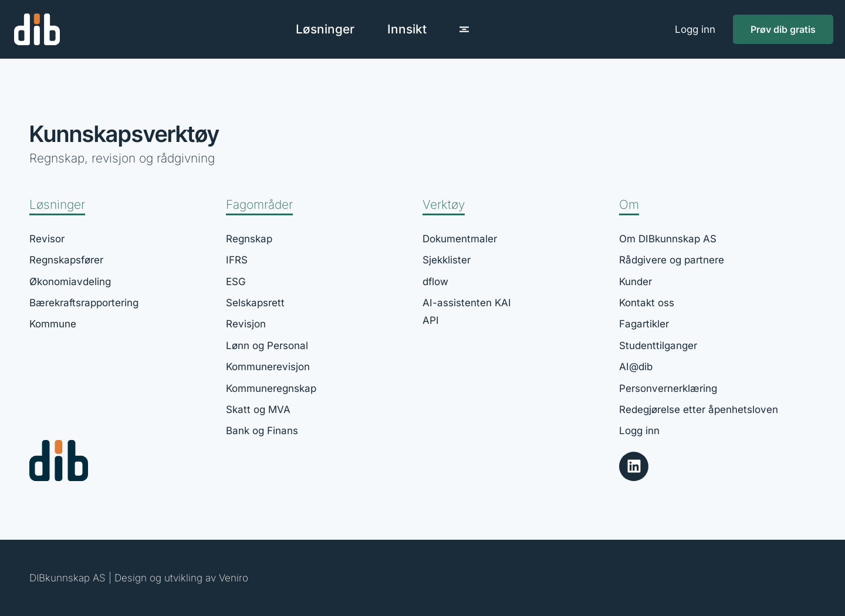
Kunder (636, 282)
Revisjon (246, 324)
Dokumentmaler (460, 239)
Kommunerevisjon (268, 367)
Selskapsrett (255, 303)
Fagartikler (644, 324)
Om (629, 204)
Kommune (53, 324)
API (431, 321)
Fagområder (259, 204)
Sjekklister (447, 260)
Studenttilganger (658, 346)
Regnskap (249, 239)
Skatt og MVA (258, 409)
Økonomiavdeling (70, 282)
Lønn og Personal (267, 346)
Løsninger (57, 204)
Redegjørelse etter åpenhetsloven (699, 409)
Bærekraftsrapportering (84, 303)
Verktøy (444, 204)
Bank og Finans (262, 431)
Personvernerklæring (668, 388)
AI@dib (636, 367)
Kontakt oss (647, 303)
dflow (435, 282)
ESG (236, 282)
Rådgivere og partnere (672, 260)
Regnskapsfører (66, 260)
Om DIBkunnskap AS (668, 239)
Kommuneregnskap (271, 388)
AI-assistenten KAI (467, 303)
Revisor (47, 239)
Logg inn (695, 29)
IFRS (237, 260)
